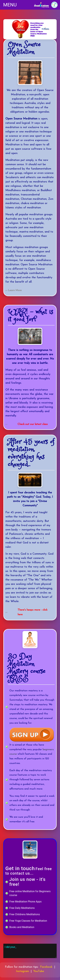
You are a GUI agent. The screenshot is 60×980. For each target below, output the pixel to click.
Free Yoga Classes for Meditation (28, 921)
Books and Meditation (22, 927)
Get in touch (20, 868)
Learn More (15, 290)
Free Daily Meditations (22, 908)
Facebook (46, 967)
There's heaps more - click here (32, 612)
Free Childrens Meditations (25, 914)
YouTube (39, 971)
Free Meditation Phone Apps (26, 902)
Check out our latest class (33, 424)
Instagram (22, 971)
